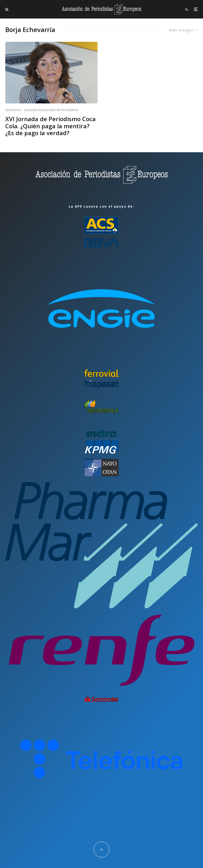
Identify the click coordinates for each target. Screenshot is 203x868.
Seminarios (14, 110)
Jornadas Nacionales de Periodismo (52, 110)
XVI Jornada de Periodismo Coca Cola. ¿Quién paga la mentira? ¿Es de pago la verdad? (50, 126)
